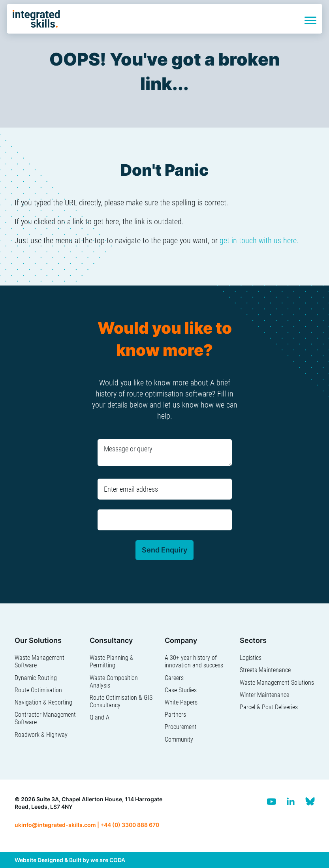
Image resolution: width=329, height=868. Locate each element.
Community (179, 739)
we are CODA (108, 860)
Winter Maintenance (264, 695)
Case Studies (181, 690)
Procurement (181, 727)
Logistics (251, 658)
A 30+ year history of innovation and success (194, 661)
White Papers (181, 702)
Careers (174, 678)
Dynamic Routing (36, 678)
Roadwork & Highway (41, 735)
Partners (175, 715)
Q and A (100, 717)
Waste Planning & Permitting (112, 661)
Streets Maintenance (265, 670)
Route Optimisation (38, 690)
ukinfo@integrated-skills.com (55, 825)
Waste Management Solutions (277, 683)
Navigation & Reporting (43, 702)
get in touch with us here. (259, 240)
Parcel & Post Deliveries (269, 707)
